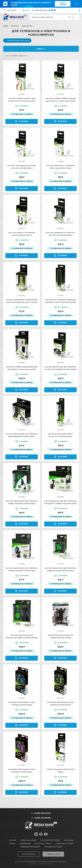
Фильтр (40, 49)
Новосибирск (12, 10)
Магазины (69, 840)
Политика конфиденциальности (41, 864)
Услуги (12, 843)
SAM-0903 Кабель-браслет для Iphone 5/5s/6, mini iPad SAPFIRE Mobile (22, 101)
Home (5, 26)
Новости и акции (29, 840)
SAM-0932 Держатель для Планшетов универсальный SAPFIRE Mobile (22, 638)
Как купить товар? (43, 843)
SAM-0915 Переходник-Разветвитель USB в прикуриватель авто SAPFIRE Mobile (22, 302)
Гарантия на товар (64, 843)
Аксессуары (27, 26)
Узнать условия (63, 4)
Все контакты (29, 854)
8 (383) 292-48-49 (41, 10)
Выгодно (77, 16)
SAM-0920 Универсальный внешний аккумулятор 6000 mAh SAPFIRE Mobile (22, 369)
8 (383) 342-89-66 (42, 818)
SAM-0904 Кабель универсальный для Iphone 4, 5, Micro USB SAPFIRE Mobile (60, 101)
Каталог (15, 26)
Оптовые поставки (53, 847)
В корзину (24, 121)
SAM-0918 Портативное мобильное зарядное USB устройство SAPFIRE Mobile (60, 302)
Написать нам (53, 854)
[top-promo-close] (76, 4)
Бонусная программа (50, 840)
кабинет (27, 10)
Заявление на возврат (30, 847)
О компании (25, 843)
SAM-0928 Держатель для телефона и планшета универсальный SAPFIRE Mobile (60, 504)
